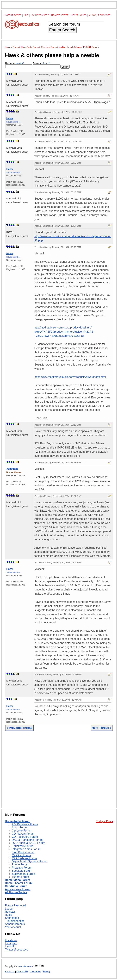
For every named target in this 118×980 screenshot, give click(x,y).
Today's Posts (105, 821)
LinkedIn (10, 946)
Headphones (79, 15)
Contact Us (22, 971)
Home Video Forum (17, 880)
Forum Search (62, 30)
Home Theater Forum (19, 883)
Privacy (47, 971)
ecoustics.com (25, 966)
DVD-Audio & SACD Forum (29, 843)
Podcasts (104, 15)
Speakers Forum (22, 871)
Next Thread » (102, 728)
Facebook (11, 940)
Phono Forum (20, 865)
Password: (46, 65)
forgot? (46, 63)
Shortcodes (12, 918)
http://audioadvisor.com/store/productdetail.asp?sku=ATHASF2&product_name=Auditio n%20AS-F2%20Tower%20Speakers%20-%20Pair (64, 332)
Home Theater (60, 15)
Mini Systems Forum (24, 858)
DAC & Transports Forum (27, 840)
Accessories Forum (18, 889)
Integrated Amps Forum (26, 849)
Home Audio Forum (18, 821)
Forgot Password (15, 906)
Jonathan (12, 469)
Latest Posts (13, 15)
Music (92, 15)
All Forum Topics (16, 892)
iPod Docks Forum (23, 852)
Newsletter (35, 971)
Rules (8, 915)
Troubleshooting (15, 921)
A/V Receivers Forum (25, 824)
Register (10, 912)
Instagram (11, 943)
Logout (9, 909)
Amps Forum (20, 827)
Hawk (10, 118)
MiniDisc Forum (21, 855)
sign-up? (20, 63)
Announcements (15, 924)
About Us (10, 971)
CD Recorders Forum (25, 837)
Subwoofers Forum (23, 874)
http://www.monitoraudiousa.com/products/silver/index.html (70, 377)
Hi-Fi (26, 15)
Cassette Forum (22, 831)
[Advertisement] (59, 772)
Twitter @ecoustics (17, 950)
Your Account (13, 927)
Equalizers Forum (23, 846)
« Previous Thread (19, 728)
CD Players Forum (23, 834)
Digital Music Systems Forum (30, 861)
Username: (19, 65)
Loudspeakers (40, 15)
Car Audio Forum (16, 886)
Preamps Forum (22, 868)
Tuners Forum (20, 877)
